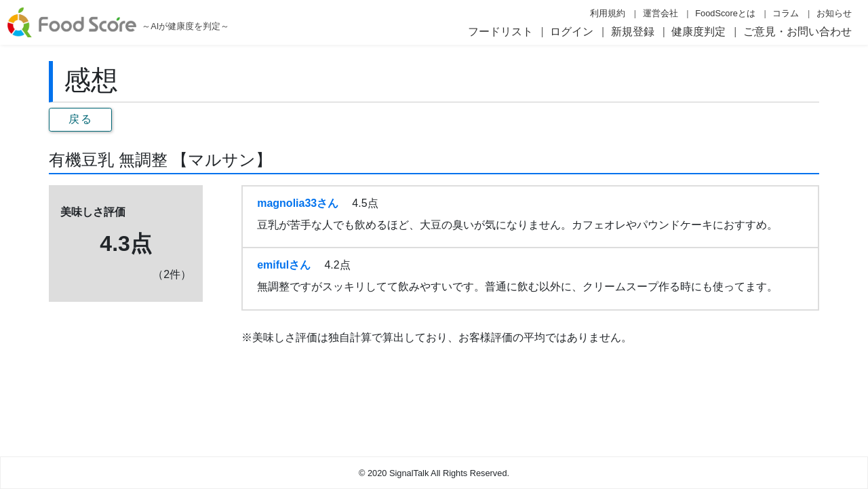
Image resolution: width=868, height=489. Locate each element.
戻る (80, 119)
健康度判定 (698, 32)
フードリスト (500, 32)
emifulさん (284, 265)
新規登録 (633, 32)
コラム (786, 13)
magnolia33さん (298, 203)
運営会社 (660, 13)
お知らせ (834, 13)
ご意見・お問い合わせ (797, 32)
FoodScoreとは (725, 13)
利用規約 (608, 13)
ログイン (572, 32)
